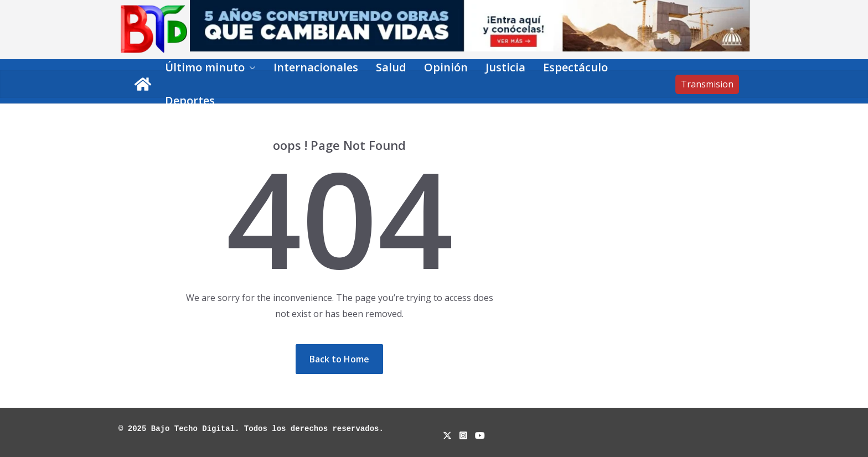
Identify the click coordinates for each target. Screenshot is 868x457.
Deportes (190, 100)
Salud (391, 67)
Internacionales (316, 67)
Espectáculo (575, 67)
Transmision (707, 84)
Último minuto (205, 67)
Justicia (505, 67)
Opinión (446, 67)
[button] (250, 67)
